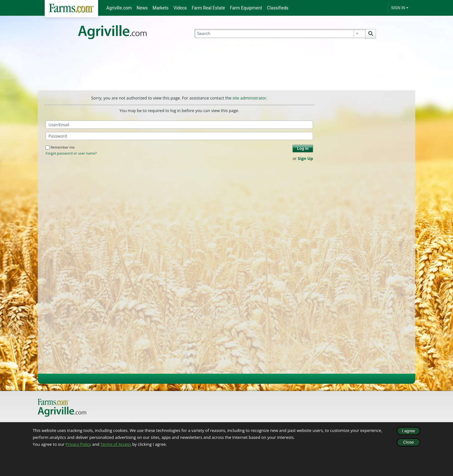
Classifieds (278, 8)
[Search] (280, 34)
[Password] (179, 136)
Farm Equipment (246, 8)
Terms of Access (116, 444)
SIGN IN (398, 8)
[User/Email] (179, 125)
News (142, 8)
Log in (303, 149)
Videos (180, 8)
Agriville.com (119, 8)
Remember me (60, 147)
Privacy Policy (78, 444)
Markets (161, 8)
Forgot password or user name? (71, 153)
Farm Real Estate (209, 8)
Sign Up (305, 158)
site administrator (249, 98)
